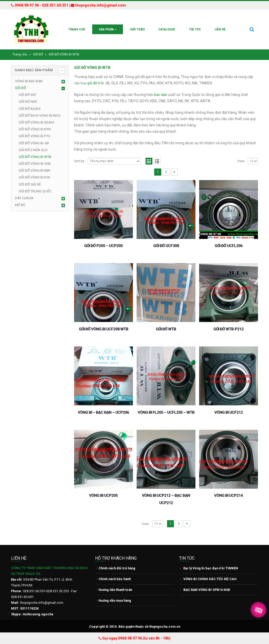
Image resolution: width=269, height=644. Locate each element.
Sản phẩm (106, 29)
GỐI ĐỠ (38, 54)
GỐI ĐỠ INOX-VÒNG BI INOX (40, 116)
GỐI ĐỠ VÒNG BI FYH (34, 136)
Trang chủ (77, 29)
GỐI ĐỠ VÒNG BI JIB (34, 143)
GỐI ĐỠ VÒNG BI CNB (35, 164)
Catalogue (167, 29)
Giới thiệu (137, 29)
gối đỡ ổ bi (95, 83)
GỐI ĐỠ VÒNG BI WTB (35, 157)
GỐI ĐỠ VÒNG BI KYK (34, 177)
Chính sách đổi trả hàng (117, 568)
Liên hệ (220, 29)
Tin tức (195, 29)
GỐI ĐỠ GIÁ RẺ (30, 184)
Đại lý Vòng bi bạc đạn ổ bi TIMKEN (211, 568)
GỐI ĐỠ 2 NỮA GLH (33, 150)
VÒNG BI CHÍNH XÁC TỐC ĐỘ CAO (210, 579)
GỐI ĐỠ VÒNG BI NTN (35, 129)
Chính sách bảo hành (115, 579)
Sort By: (80, 161)
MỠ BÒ (20, 205)
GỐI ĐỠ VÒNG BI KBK (35, 170)
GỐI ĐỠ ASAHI (30, 109)
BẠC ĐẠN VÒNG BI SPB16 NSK (207, 590)
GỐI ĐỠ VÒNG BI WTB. (93, 68)
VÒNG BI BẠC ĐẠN (29, 81)
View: (241, 161)
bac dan (161, 95)
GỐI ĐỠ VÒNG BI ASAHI (36, 122)
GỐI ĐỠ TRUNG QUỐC (35, 191)
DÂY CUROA (24, 198)
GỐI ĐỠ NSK (28, 102)
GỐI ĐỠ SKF (28, 95)
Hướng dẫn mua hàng (115, 600)
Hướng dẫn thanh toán (115, 590)
